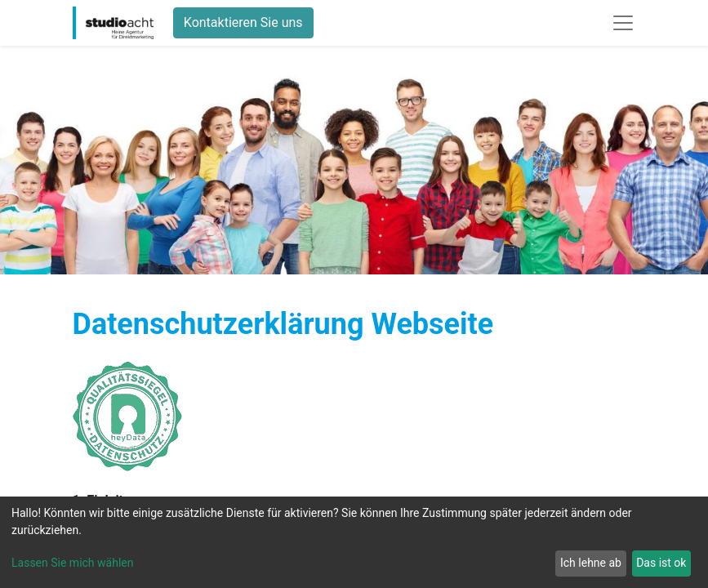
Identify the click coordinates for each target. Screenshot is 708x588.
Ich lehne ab (591, 563)
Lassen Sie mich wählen (72, 563)
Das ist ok (661, 563)
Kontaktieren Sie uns (243, 22)
